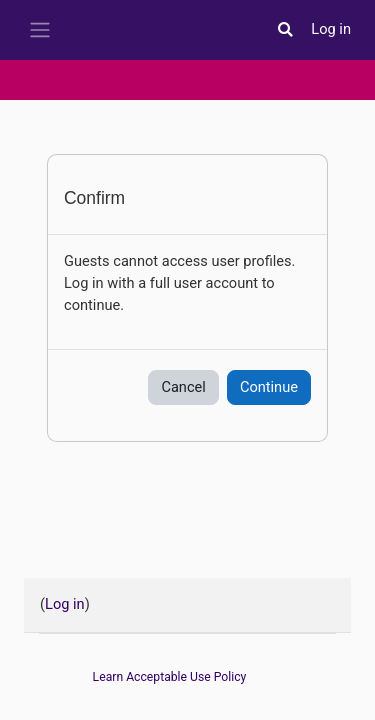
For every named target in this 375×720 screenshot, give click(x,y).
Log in (331, 29)
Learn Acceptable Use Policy (170, 677)
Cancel (183, 387)
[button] (285, 30)
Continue (269, 387)
